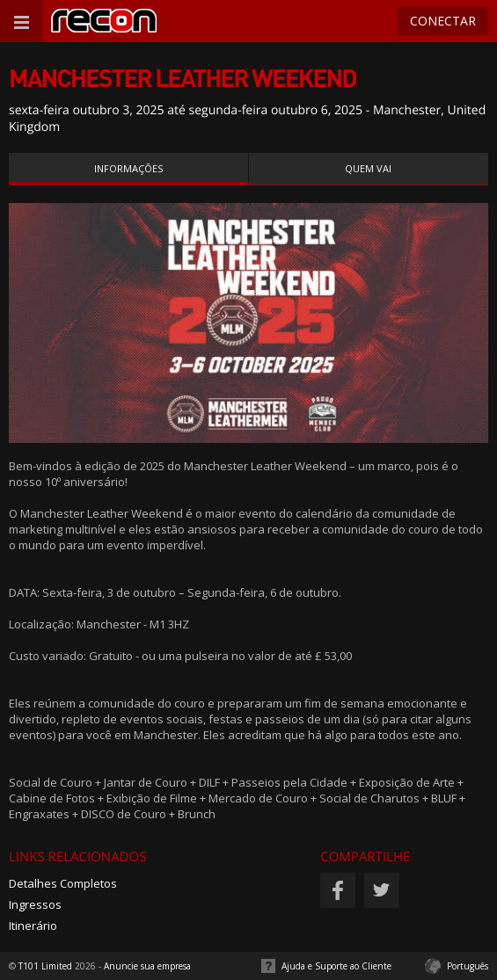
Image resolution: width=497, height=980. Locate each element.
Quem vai (368, 168)
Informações (128, 168)
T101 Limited (45, 966)
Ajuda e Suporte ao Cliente (336, 966)
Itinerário (33, 926)
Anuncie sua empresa (147, 966)
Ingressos (35, 904)
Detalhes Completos (63, 883)
